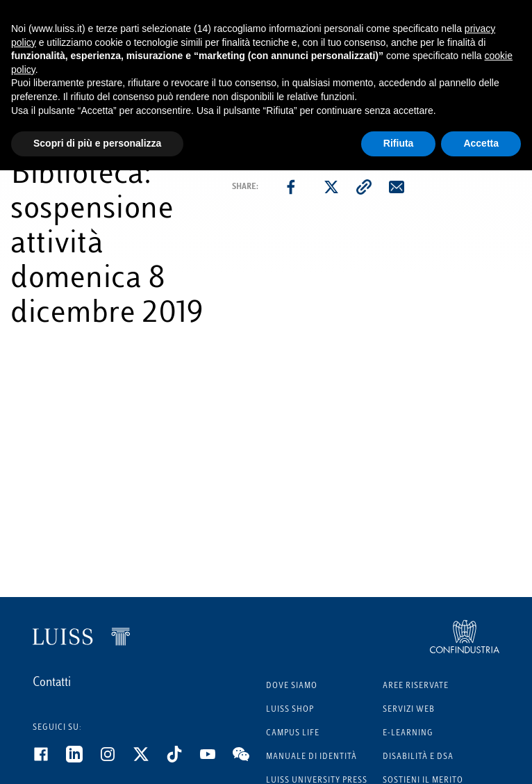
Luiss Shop (290, 710)
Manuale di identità (311, 757)
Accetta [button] (481, 143)
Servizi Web (409, 710)
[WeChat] (249, 760)
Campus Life (293, 734)
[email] (397, 187)
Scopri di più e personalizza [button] (97, 143)
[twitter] (331, 187)
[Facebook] (49, 760)
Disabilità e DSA (418, 757)
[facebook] (291, 187)
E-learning (408, 734)
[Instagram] (116, 760)
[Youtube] (216, 760)
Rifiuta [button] (399, 143)
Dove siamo (292, 686)
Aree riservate (416, 686)
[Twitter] (149, 760)
